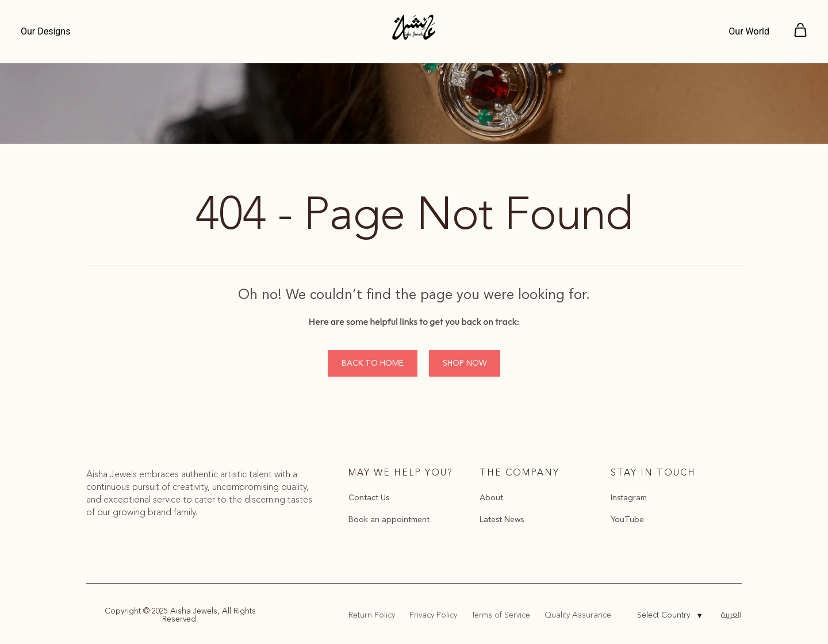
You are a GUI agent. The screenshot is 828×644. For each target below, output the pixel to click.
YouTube (627, 520)
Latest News (502, 520)
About (491, 498)
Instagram (629, 498)
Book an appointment (389, 520)
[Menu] (48, 32)
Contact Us (369, 498)
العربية (731, 615)
